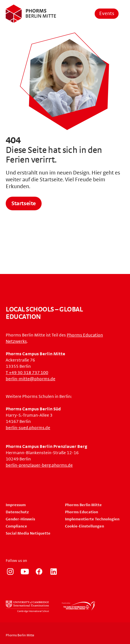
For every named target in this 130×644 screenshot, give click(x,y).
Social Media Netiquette (28, 533)
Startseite (24, 203)
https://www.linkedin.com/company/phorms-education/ (54, 572)
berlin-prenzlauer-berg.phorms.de (39, 465)
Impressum (16, 505)
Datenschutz (17, 512)
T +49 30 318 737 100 (27, 373)
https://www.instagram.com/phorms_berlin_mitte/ (10, 572)
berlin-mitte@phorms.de (31, 379)
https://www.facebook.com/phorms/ (39, 572)
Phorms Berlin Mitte (83, 505)
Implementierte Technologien (92, 519)
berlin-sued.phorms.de (28, 428)
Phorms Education (82, 512)
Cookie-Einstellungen (85, 526)
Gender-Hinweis (20, 519)
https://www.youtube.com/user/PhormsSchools (25, 572)
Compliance (16, 526)
